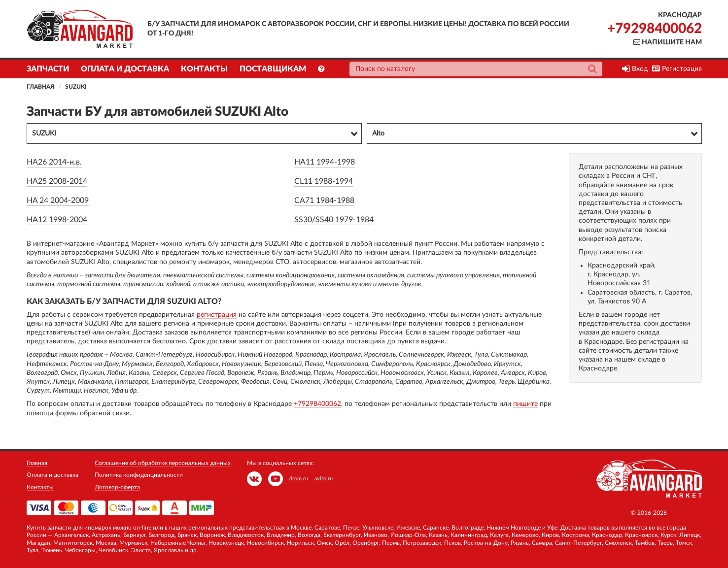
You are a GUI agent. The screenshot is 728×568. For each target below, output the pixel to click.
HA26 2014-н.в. (54, 162)
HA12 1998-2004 (57, 220)
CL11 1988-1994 (324, 181)
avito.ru (324, 479)
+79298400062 (655, 29)
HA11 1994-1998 (325, 162)
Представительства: (611, 252)
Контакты (204, 69)
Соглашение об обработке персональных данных (163, 463)
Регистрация (677, 69)
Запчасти (48, 69)
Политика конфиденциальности (139, 475)
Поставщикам (273, 69)
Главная (40, 87)
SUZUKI (76, 87)
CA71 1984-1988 (324, 200)
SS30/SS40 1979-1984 (334, 220)
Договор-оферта (117, 487)
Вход (635, 69)
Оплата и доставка (125, 69)
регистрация (217, 315)
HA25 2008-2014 (57, 181)
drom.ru (299, 479)
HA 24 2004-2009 (58, 200)
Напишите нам (668, 42)
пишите (525, 404)
